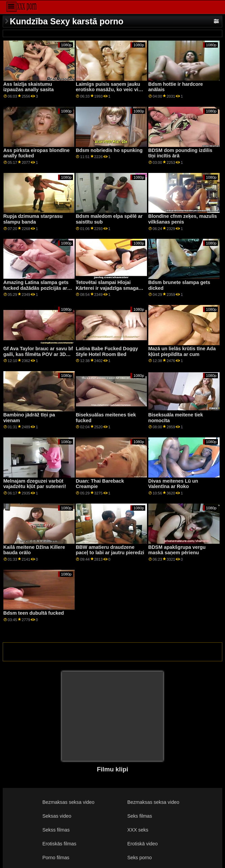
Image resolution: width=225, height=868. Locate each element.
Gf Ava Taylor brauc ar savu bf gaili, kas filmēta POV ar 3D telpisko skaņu (38, 354)
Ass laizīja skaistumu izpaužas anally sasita (29, 87)
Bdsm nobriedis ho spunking (109, 150)
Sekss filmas (56, 830)
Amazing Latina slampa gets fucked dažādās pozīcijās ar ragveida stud (36, 288)
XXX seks (138, 830)
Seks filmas (140, 816)
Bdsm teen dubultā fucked (34, 613)
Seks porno (140, 858)
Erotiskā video (143, 844)
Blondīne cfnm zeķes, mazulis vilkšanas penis (183, 219)
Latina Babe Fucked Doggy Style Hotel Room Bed (107, 351)
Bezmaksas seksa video (69, 802)
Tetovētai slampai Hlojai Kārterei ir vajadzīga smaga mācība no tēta (107, 288)
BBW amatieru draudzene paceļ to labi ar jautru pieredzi (110, 550)
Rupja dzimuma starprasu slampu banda (33, 219)
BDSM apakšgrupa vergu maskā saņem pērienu (177, 550)
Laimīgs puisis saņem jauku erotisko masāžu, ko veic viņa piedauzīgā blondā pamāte (110, 90)
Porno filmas (56, 858)
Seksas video (57, 816)
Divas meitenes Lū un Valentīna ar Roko (173, 484)
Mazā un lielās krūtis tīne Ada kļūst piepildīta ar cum (182, 351)
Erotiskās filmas (60, 844)
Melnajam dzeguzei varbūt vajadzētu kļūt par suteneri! (35, 484)
